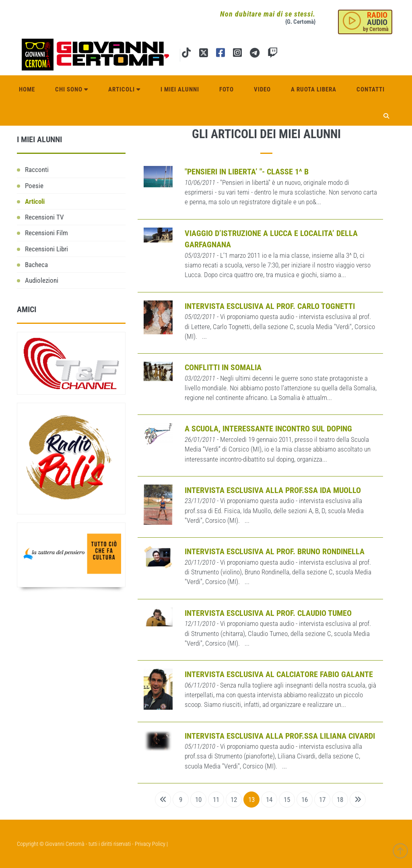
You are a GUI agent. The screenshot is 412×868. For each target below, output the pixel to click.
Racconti (37, 170)
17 (322, 800)
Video (262, 89)
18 (340, 800)
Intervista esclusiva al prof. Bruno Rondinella (275, 551)
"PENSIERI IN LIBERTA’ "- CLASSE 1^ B (247, 172)
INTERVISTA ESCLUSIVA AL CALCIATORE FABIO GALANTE (279, 674)
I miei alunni (180, 89)
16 (305, 800)
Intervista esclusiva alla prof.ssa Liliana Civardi (280, 736)
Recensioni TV (44, 217)
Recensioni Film (46, 233)
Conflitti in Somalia (223, 367)
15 (287, 800)
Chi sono (72, 89)
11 (216, 800)
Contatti (371, 89)
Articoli (124, 89)
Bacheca (36, 265)
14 (269, 800)
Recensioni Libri (46, 249)
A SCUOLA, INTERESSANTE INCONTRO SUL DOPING (268, 429)
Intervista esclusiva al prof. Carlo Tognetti (270, 306)
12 (234, 800)
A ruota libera (314, 89)
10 (198, 800)
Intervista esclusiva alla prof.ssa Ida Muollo (273, 490)
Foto (227, 89)
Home (27, 89)
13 (251, 800)
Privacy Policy (150, 844)
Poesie (34, 186)
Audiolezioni (42, 280)
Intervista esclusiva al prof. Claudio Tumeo (268, 613)
